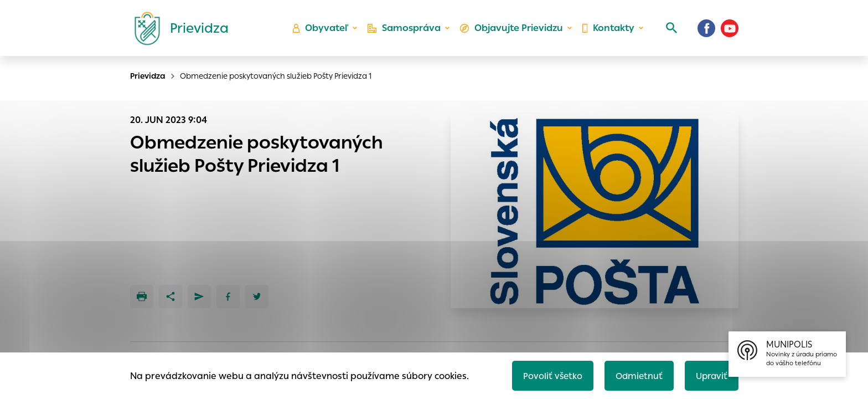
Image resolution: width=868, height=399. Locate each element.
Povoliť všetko (548, 375)
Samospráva (407, 31)
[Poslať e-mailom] (199, 296)
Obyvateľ (324, 31)
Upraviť (711, 375)
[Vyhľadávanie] (670, 30)
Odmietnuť (636, 375)
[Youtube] (730, 30)
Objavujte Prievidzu (512, 31)
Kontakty (608, 31)
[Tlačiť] (142, 296)
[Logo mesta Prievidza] (177, 30)
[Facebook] (706, 30)
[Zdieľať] (170, 296)
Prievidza (148, 76)
